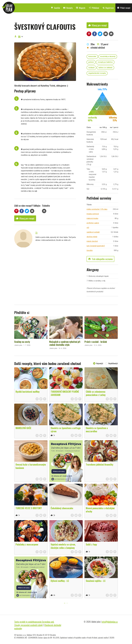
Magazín (81, 8)
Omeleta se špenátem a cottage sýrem (66, 430)
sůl (88, 228)
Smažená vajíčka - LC (96, 581)
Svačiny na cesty (22, 342)
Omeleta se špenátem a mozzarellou (97, 430)
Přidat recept (124, 8)
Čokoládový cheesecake (62, 508)
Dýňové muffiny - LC (60, 581)
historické (92, 57)
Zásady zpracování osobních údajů (28, 625)
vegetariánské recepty (97, 73)
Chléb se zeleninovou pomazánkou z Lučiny (96, 393)
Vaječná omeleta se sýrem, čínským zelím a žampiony (63, 546)
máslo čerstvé (92, 241)
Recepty (68, 8)
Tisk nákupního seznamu (100, 259)
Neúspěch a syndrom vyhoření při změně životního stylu (65, 343)
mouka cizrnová (93, 214)
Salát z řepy (91, 544)
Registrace (108, 8)
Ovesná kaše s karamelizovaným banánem (31, 466)
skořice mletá (92, 237)
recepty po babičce (105, 62)
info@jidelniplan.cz (110, 622)
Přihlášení (94, 8)
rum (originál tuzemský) (96, 246)
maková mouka (92, 218)
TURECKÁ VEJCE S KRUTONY (29, 508)
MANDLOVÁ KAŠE (23, 428)
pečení (91, 62)
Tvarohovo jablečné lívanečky (100, 464)
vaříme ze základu (105, 68)
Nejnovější (100, 363)
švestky (90, 250)
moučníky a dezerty (108, 57)
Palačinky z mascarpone (27, 544)
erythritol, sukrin (93, 223)
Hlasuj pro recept (25, 218)
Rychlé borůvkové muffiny (28, 392)
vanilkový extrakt (93, 232)
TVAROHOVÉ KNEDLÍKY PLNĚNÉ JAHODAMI (65, 393)
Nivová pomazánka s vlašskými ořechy (100, 510)
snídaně (91, 68)
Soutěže (55, 8)
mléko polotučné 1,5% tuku (97, 209)
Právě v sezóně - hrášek (96, 342)
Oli (19, 36)
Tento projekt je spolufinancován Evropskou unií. (34, 622)
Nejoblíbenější (113, 363)
